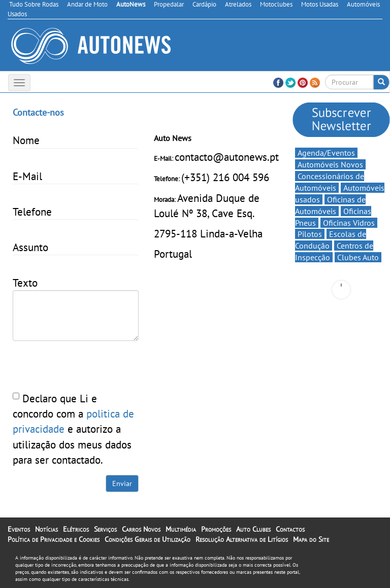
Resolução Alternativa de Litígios (242, 539)
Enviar (122, 483)
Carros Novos (141, 529)
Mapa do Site (311, 539)
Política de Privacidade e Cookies (54, 539)
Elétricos (76, 529)
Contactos (290, 529)
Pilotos (310, 234)
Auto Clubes (253, 529)
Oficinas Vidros (349, 223)
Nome (26, 140)
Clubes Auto (358, 257)
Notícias (46, 529)
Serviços (105, 529)
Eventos (19, 529)
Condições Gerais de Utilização (148, 539)
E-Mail (27, 176)
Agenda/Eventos (326, 153)
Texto (25, 283)
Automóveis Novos (330, 164)
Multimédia (181, 529)
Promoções (216, 529)
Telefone (32, 212)
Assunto (30, 247)
